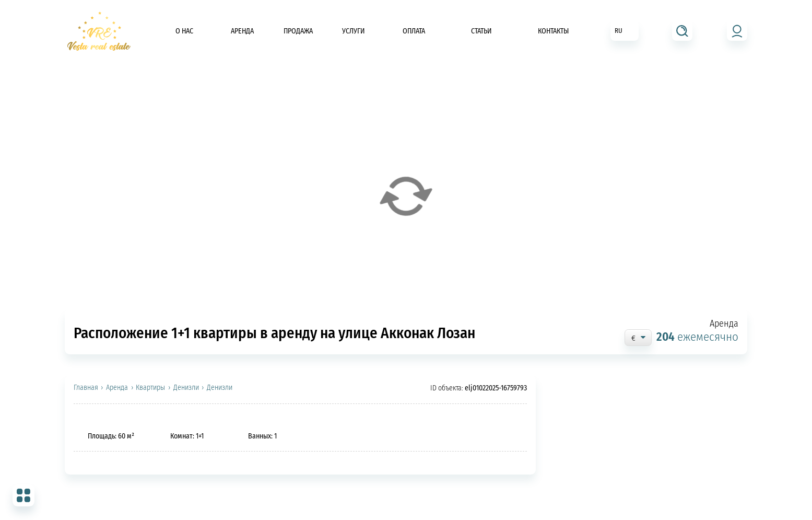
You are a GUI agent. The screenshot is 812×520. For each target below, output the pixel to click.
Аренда (242, 31)
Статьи (481, 31)
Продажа (298, 31)
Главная (86, 388)
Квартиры (150, 388)
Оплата (414, 31)
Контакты (553, 31)
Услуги (354, 31)
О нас (184, 31)
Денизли (186, 388)
